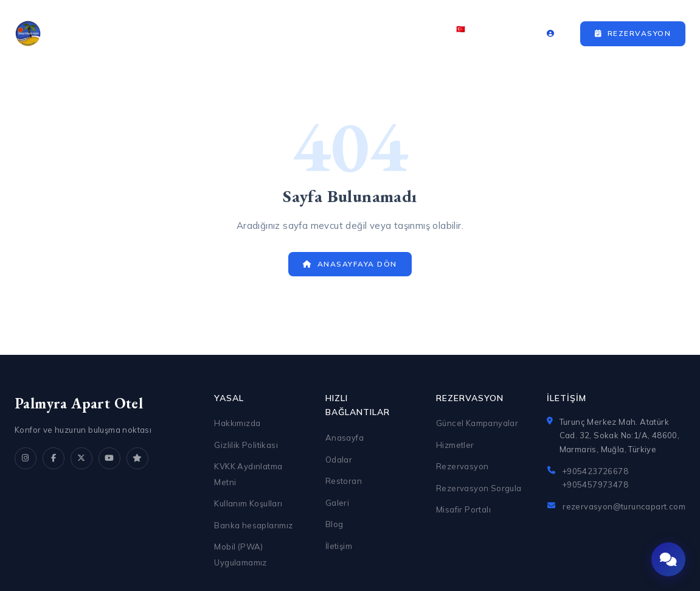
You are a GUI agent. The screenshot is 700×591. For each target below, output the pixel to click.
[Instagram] (26, 458)
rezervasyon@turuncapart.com (624, 506)
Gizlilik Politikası (246, 445)
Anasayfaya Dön (350, 264)
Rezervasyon (633, 33)
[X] (81, 458)
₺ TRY (503, 33)
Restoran (296, 33)
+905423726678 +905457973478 (595, 478)
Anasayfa (169, 33)
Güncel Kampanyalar (477, 423)
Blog (334, 524)
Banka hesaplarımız (253, 525)
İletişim (411, 33)
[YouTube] (109, 458)
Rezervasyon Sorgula (479, 488)
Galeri (357, 33)
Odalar (233, 33)
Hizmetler (455, 445)
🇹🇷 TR (465, 33)
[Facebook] (54, 458)
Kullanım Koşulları (248, 503)
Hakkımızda (237, 423)
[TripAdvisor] (137, 458)
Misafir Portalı (463, 509)
